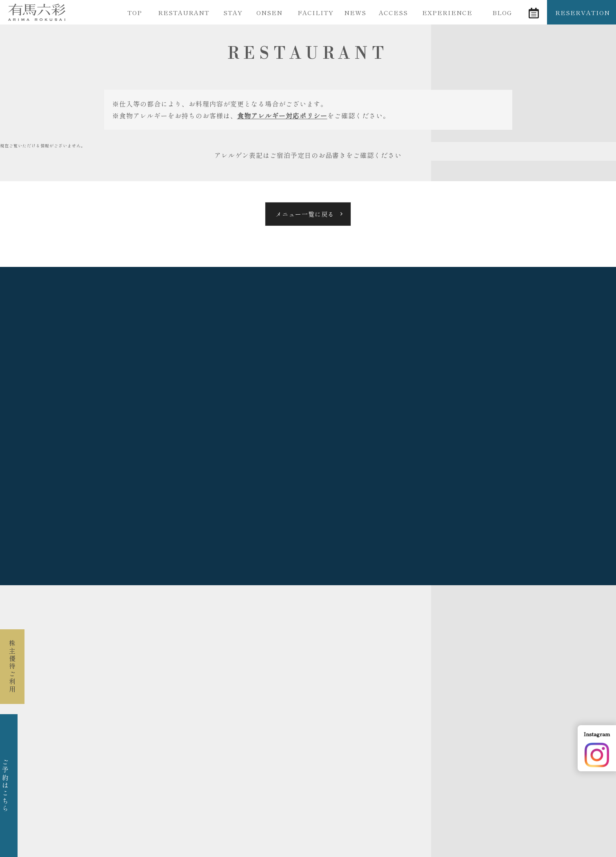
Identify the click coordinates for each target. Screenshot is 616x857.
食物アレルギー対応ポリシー (282, 115)
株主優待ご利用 (12, 667)
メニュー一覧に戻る (305, 214)
